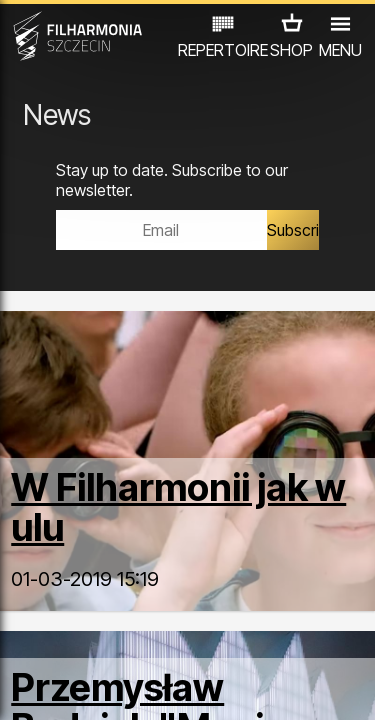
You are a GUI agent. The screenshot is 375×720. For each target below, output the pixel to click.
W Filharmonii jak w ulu (178, 507)
